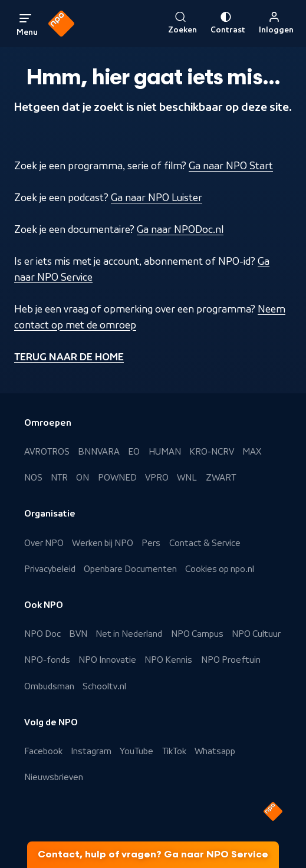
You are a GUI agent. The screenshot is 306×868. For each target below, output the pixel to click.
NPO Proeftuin (231, 660)
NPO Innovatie (107, 660)
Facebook (43, 751)
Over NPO (44, 543)
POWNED (117, 478)
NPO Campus (197, 634)
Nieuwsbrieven (54, 777)
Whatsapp (215, 751)
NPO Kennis (168, 660)
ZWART (221, 478)
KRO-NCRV (212, 452)
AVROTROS (47, 452)
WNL (187, 478)
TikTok (174, 751)
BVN (78, 634)
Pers (151, 543)
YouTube (136, 751)
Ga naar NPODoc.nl (180, 229)
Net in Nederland (129, 634)
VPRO (157, 478)
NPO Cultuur (256, 634)
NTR (59, 478)
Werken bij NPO (103, 543)
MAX (252, 452)
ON (83, 478)
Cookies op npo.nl (220, 569)
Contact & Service (205, 543)
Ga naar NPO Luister (157, 198)
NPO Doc (42, 634)
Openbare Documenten (130, 569)
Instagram (91, 751)
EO (134, 452)
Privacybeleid (50, 569)
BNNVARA (99, 452)
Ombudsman (49, 686)
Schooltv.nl (104, 686)
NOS (33, 478)
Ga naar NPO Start (231, 166)
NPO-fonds (47, 660)
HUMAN (165, 452)
